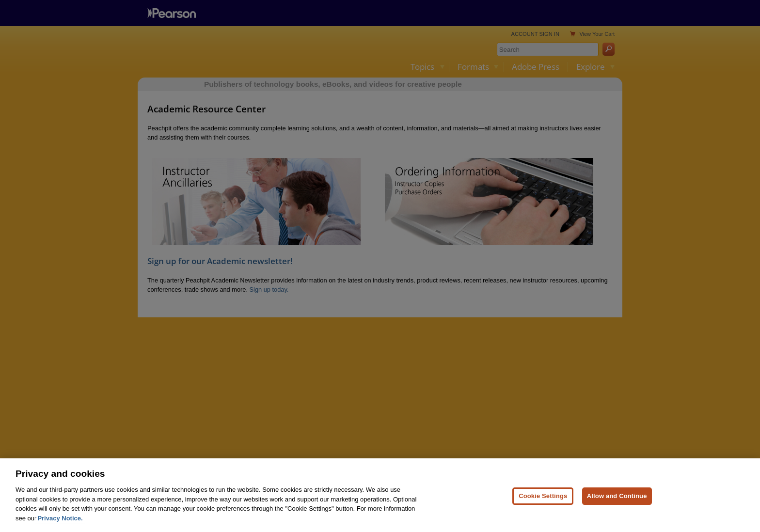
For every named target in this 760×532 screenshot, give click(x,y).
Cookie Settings (543, 503)
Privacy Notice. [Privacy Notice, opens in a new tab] (60, 525)
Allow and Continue (617, 503)
